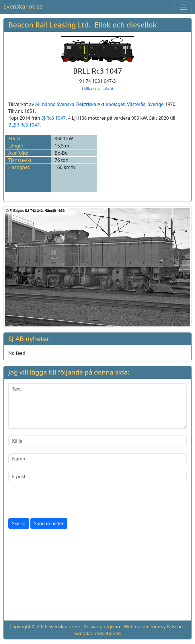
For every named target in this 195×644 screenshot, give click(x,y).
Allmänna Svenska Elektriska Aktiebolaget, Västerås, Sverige (100, 104)
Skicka (19, 523)
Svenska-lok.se (23, 6)
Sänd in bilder (49, 523)
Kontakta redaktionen (98, 633)
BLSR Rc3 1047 (24, 125)
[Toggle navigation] (184, 7)
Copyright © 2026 (28, 627)
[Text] (97, 406)
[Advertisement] (97, 576)
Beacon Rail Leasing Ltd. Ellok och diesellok (83, 25)
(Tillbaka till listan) (97, 88)
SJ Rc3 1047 (53, 118)
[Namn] (97, 459)
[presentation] (52, 500)
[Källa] (97, 441)
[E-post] (97, 476)
